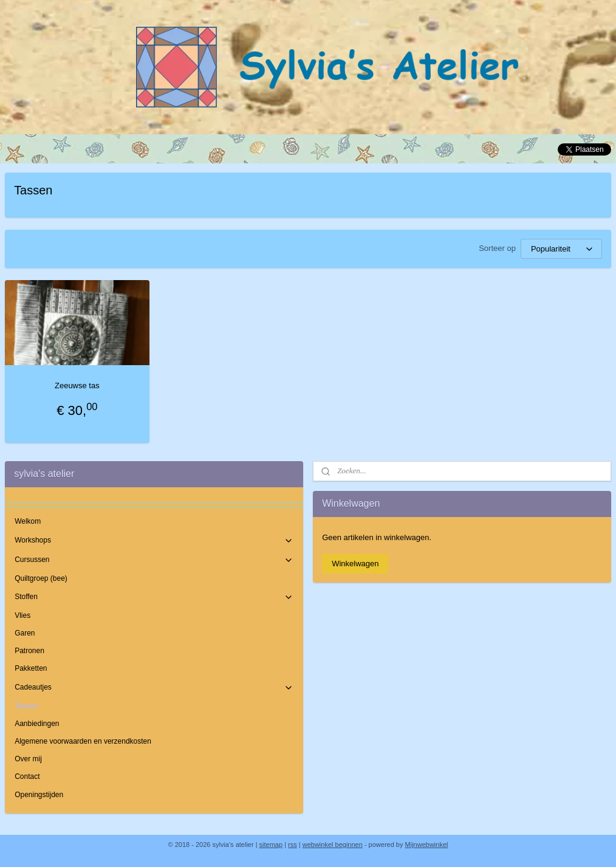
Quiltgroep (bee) (41, 578)
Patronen (29, 651)
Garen (25, 633)
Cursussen (154, 560)
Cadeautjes (154, 688)
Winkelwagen (355, 564)
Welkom (28, 521)
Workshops (154, 541)
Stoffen (154, 597)
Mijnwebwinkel (427, 845)
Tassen (26, 706)
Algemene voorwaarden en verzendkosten (83, 741)
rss (293, 845)
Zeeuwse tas (77, 386)
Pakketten (31, 668)
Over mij (28, 759)
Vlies (22, 615)
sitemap (271, 845)
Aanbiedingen (37, 724)
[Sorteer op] (561, 249)
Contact (27, 776)
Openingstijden (39, 795)
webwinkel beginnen (333, 845)
